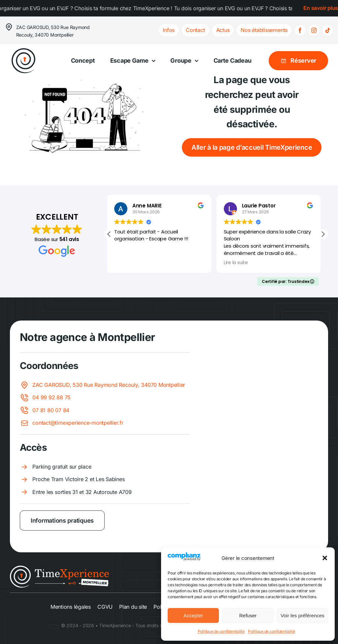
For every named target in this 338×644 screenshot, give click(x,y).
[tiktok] (328, 30)
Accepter (193, 615)
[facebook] (300, 30)
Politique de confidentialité (221, 631)
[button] (325, 558)
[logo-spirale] (23, 50)
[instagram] (314, 30)
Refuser (248, 615)
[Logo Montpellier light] (59, 568)
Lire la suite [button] (238, 263)
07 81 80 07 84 (51, 410)
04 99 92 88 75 (51, 397)
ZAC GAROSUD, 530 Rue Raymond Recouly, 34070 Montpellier (109, 385)
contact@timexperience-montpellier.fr (78, 423)
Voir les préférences (303, 615)
